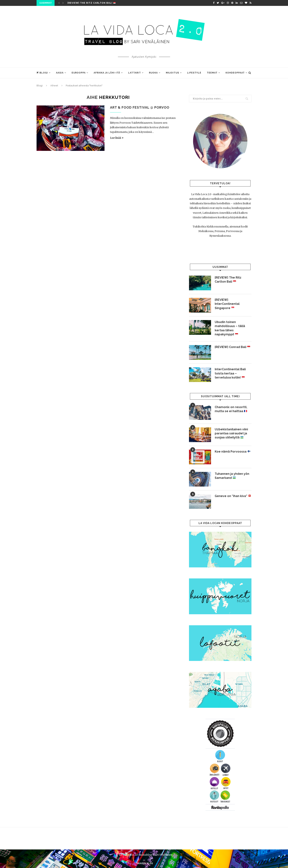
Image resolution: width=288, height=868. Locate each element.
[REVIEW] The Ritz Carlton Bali (91, 3)
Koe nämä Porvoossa (233, 452)
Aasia (60, 73)
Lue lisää (117, 138)
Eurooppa (79, 73)
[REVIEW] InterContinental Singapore (227, 304)
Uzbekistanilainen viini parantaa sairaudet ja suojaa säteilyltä (231, 433)
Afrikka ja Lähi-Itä (107, 73)
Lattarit (135, 73)
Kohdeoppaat (235, 73)
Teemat (212, 73)
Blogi (42, 73)
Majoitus (172, 73)
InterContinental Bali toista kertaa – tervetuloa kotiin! (230, 373)
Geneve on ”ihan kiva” (233, 496)
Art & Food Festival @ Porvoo (140, 107)
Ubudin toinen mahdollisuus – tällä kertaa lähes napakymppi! (230, 328)
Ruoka (153, 73)
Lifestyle (194, 73)
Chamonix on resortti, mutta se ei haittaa (231, 409)
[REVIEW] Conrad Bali (232, 347)
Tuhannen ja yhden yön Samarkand (232, 476)
